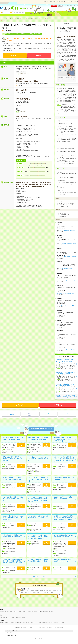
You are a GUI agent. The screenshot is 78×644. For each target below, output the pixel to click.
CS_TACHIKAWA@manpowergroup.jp (68, 244)
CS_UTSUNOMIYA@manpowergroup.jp (65, 293)
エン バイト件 (13, 3)
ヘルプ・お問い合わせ (68, 5)
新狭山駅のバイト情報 (48, 612)
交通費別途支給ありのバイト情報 (22, 623)
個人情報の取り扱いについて (21, 628)
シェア (30, 415)
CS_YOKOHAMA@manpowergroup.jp (68, 257)
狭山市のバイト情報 (4, 612)
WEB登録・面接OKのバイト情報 (7, 623)
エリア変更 (29, 8)
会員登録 (54, 6)
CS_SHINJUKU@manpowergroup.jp (68, 230)
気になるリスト (7, 12)
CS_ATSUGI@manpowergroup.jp (67, 305)
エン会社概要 (50, 628)
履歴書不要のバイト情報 (59, 623)
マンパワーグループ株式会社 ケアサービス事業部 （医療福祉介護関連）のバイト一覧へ (66, 397)
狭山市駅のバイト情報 (37, 612)
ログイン (60, 6)
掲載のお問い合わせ (59, 628)
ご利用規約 (31, 628)
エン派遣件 (4, 3)
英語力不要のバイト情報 (36, 623)
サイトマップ (76, 5)
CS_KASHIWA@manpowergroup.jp (67, 349)
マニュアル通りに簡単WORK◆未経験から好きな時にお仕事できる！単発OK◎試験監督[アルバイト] (13, 518)
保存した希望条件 (20, 13)
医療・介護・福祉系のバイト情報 (7, 617)
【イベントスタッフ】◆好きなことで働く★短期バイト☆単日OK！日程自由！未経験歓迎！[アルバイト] (38, 537)
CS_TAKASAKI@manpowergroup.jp (67, 280)
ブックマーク (67, 415)
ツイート (48, 415)
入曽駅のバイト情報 (27, 612)
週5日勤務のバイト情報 (47, 623)
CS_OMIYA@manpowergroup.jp (67, 268)
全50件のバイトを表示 (39, 577)
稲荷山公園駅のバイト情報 (16, 612)
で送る (11, 414)
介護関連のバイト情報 (20, 617)
